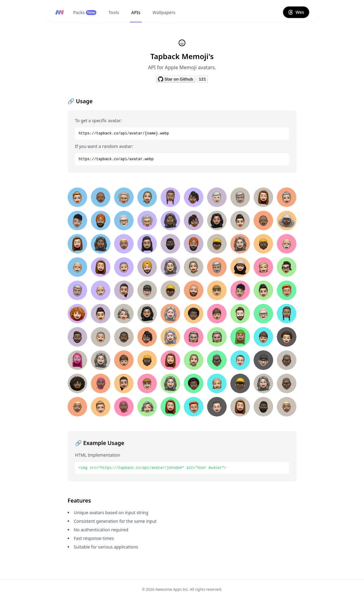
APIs (136, 12)
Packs (85, 12)
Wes (296, 12)
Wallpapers (164, 12)
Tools (114, 12)
